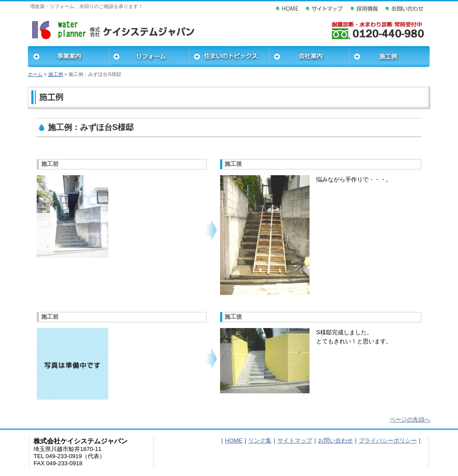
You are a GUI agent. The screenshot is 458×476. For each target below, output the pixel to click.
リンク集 (260, 440)
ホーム (35, 74)
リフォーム (149, 57)
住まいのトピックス (229, 57)
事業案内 (68, 57)
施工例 (389, 57)
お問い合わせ (335, 440)
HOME (234, 440)
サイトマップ (295, 440)
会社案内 (309, 57)
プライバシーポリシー (388, 440)
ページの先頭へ (410, 419)
